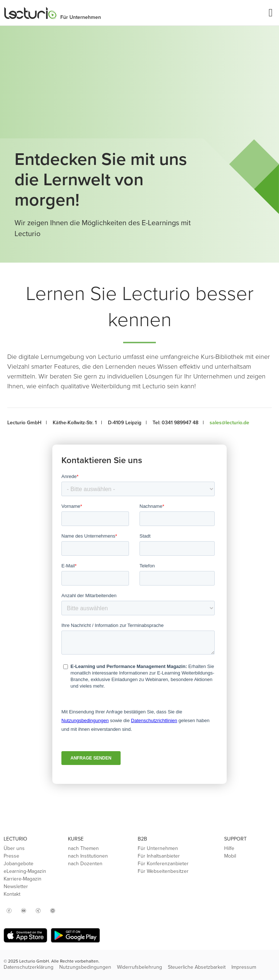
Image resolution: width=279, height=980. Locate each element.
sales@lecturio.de (229, 423)
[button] (271, 13)
